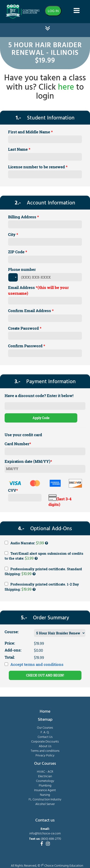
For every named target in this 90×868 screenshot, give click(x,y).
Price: (10, 643)
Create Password (25, 328)
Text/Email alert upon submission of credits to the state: (44, 556)
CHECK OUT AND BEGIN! (45, 675)
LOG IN (53, 11)
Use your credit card (23, 435)
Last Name (19, 149)
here (66, 88)
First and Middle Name (30, 132)
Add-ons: (13, 650)
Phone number (22, 269)
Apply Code (41, 418)
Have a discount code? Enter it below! (39, 396)
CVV (13, 490)
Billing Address (24, 217)
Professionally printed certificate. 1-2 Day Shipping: (42, 587)
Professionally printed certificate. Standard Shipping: (43, 572)
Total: (10, 657)
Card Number (18, 444)
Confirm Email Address (31, 311)
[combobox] (13, 277)
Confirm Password (27, 346)
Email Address (38, 290)
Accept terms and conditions (37, 664)
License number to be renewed (38, 167)
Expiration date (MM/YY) (28, 461)
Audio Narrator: (26, 543)
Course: (12, 632)
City (13, 234)
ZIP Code (18, 252)
